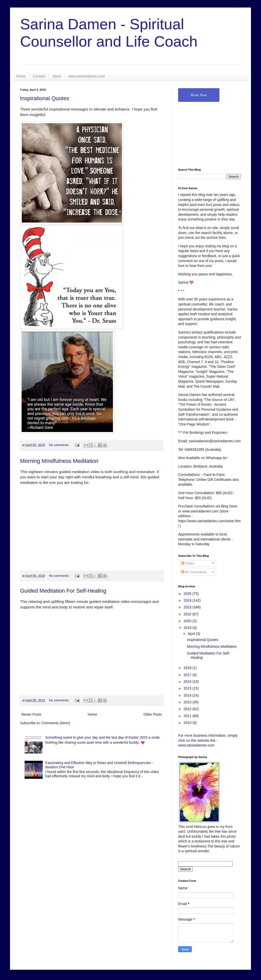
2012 (188, 709)
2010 (188, 723)
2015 (188, 688)
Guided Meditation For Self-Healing (63, 591)
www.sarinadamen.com (87, 76)
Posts (188, 563)
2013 (188, 702)
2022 (188, 614)
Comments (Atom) (56, 723)
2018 (188, 668)
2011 (188, 716)
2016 (188, 682)
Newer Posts (31, 714)
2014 (188, 695)
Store (57, 76)
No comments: (60, 445)
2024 (188, 600)
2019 (188, 628)
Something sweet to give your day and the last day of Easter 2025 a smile (102, 737)
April (192, 634)
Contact (39, 76)
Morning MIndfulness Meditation (59, 461)
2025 (188, 594)
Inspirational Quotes (45, 98)
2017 (188, 675)
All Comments (194, 572)
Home (21, 76)
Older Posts (153, 714)
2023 (188, 607)
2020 (188, 621)
